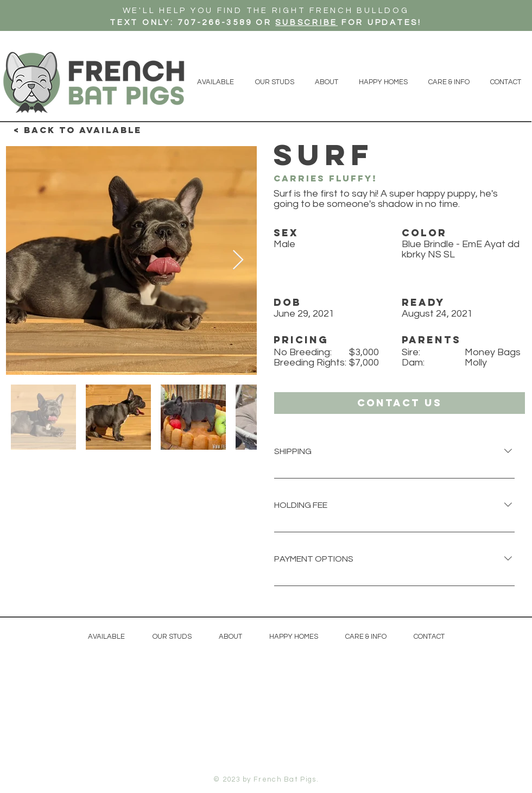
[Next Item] (238, 260)
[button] (400, 403)
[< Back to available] (78, 130)
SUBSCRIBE (306, 23)
